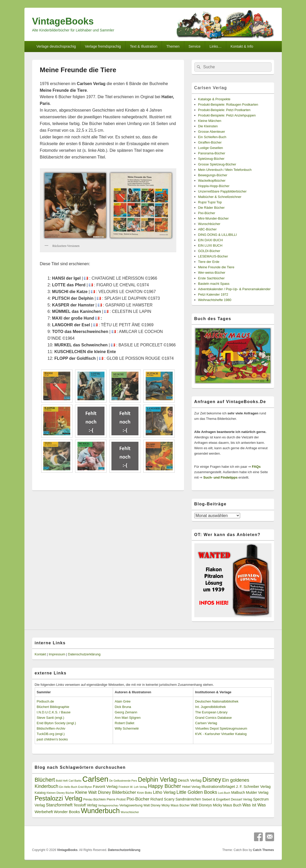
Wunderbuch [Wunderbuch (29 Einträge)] (100, 811)
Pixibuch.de (45, 701)
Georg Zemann (126, 712)
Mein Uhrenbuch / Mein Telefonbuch (225, 170)
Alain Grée (123, 701)
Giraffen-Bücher (210, 142)
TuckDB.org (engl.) (51, 734)
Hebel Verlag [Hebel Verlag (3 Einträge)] (191, 787)
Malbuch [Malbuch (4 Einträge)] (238, 792)
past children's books (52, 739)
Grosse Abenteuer (212, 132)
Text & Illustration (144, 46)
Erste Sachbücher (211, 278)
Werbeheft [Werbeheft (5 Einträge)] (44, 812)
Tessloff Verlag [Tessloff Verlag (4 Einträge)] (85, 805)
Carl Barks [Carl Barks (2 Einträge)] (75, 781)
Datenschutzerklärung (84, 654)
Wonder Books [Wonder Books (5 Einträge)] (67, 812)
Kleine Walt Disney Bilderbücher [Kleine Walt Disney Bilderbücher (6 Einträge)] (106, 792)
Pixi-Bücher (207, 213)
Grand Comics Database (213, 718)
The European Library (211, 712)
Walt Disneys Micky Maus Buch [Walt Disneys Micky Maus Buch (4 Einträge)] (216, 805)
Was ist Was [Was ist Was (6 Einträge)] (254, 805)
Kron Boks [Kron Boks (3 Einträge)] (145, 793)
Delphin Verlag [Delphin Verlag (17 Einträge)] (157, 780)
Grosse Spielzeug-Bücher (217, 164)
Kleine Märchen (210, 121)
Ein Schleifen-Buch (212, 137)
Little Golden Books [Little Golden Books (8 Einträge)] (197, 792)
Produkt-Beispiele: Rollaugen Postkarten (228, 105)
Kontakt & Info (242, 46)
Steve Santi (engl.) (51, 718)
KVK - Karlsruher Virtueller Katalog (221, 734)
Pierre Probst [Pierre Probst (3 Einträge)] (116, 799)
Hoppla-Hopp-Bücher (214, 186)
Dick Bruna (123, 707)
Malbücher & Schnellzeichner (220, 197)
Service (195, 46)
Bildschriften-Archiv (51, 728)
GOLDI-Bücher (209, 251)
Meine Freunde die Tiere (216, 267)
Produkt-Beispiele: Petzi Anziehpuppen (227, 115)
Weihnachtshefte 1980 (215, 300)
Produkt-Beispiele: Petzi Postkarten (224, 110)
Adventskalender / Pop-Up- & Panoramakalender (234, 289)
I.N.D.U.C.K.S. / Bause (54, 712)
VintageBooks (63, 21)
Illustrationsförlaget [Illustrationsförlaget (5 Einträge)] (218, 786)
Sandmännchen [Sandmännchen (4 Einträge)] (188, 799)
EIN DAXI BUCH (211, 240)
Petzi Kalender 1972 (213, 294)
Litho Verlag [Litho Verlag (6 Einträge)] (164, 792)
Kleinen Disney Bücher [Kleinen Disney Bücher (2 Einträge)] (60, 793)
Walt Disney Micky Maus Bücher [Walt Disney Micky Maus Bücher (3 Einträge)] (167, 805)
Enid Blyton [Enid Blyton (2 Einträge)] (85, 787)
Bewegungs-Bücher (213, 175)
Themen (173, 46)
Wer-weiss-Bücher (212, 273)
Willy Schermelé (127, 728)
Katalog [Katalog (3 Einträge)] (40, 793)
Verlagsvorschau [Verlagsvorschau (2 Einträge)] (108, 805)
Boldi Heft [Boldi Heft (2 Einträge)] (62, 781)
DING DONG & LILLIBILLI (217, 235)
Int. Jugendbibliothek (210, 707)
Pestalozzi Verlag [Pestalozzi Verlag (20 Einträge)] (59, 798)
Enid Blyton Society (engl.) (56, 723)
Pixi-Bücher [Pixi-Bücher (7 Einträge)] (138, 799)
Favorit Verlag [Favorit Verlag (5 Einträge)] (105, 786)
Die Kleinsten (208, 126)
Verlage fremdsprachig (103, 46)
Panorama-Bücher (212, 153)
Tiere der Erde (209, 262)
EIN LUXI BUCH (210, 245)
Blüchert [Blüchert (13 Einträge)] (45, 780)
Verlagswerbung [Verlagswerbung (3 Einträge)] (131, 805)
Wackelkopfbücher (212, 181)
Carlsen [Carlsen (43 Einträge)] (95, 779)
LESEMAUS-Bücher (213, 256)
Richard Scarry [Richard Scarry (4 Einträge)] (162, 799)
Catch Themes (263, 850)
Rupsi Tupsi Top (210, 202)
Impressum (57, 654)
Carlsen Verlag (211, 88)
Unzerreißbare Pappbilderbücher (222, 191)
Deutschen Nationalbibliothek (217, 701)
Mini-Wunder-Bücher (213, 218)
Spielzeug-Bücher (211, 159)
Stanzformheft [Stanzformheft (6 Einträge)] (59, 805)
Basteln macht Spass (214, 284)
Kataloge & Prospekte (214, 99)
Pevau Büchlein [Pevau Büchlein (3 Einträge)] (95, 799)
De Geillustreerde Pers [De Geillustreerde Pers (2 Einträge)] (123, 781)
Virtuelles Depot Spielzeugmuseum (221, 728)
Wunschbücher (209, 224)
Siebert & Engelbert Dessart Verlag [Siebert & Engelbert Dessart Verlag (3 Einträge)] (227, 799)
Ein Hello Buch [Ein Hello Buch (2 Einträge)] (68, 787)
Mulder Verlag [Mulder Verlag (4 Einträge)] (257, 792)
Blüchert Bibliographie (53, 707)
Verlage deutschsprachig (56, 46)
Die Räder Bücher (211, 208)
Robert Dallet (125, 723)
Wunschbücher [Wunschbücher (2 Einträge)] (130, 812)
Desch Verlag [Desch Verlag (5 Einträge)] (190, 780)
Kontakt (40, 654)
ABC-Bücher (207, 229)
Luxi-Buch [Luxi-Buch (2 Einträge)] (224, 793)
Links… (216, 46)
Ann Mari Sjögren (128, 718)
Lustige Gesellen (211, 148)
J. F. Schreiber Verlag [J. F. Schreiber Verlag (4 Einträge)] (253, 787)
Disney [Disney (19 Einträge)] (212, 779)
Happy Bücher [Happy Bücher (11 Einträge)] (165, 786)
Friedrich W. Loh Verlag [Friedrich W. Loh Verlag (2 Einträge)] (133, 787)
